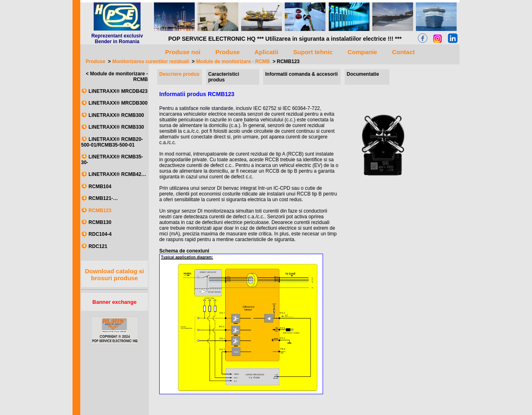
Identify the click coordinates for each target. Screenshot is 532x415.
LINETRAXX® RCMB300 (116, 115)
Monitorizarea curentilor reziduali (151, 61)
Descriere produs (179, 74)
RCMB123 (288, 61)
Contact (403, 52)
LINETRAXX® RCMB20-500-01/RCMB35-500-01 (112, 142)
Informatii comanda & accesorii (301, 74)
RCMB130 (100, 222)
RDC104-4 (100, 235)
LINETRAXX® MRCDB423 (118, 91)
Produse (95, 61)
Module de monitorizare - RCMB (233, 61)
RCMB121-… (103, 199)
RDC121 (98, 246)
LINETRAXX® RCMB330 (116, 127)
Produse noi (183, 52)
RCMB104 (100, 187)
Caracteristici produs (224, 77)
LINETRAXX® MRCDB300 (118, 103)
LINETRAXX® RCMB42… (117, 175)
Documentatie (363, 74)
